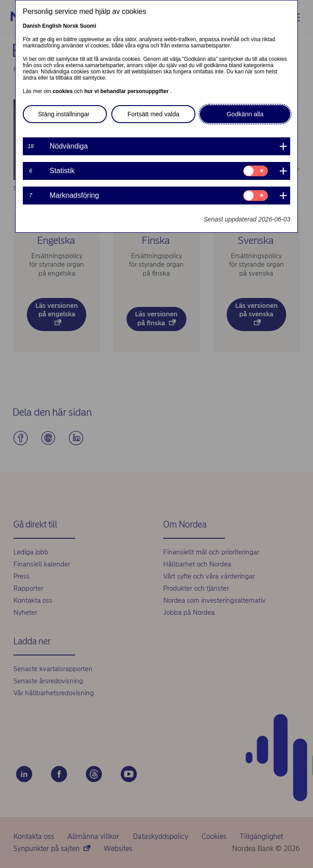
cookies (63, 91)
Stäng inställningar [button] (64, 114)
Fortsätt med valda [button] (153, 114)
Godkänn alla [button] (245, 114)
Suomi (88, 26)
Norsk (71, 26)
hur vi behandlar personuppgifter (127, 91)
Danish (32, 26)
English (52, 26)
